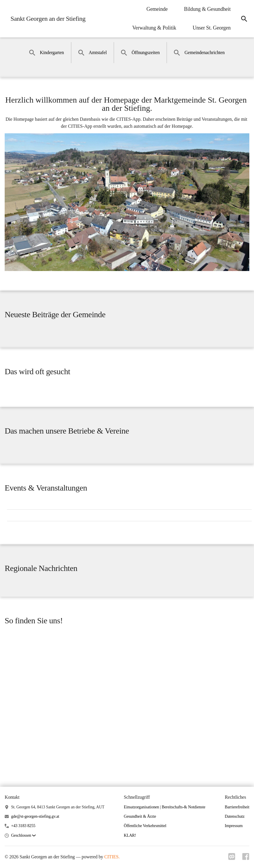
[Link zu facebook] (246, 858)
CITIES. (112, 857)
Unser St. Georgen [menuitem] (212, 28)
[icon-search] (244, 19)
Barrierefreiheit (237, 807)
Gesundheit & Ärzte (140, 816)
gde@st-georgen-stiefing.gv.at (35, 816)
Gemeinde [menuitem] (157, 9)
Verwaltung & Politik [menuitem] (154, 28)
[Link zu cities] (232, 858)
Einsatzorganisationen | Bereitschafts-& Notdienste (165, 807)
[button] (23, 836)
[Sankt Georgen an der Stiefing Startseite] (46, 19)
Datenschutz (235, 816)
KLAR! (130, 835)
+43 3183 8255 (23, 826)
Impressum (234, 826)
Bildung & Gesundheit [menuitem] (207, 9)
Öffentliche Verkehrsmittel (145, 826)
